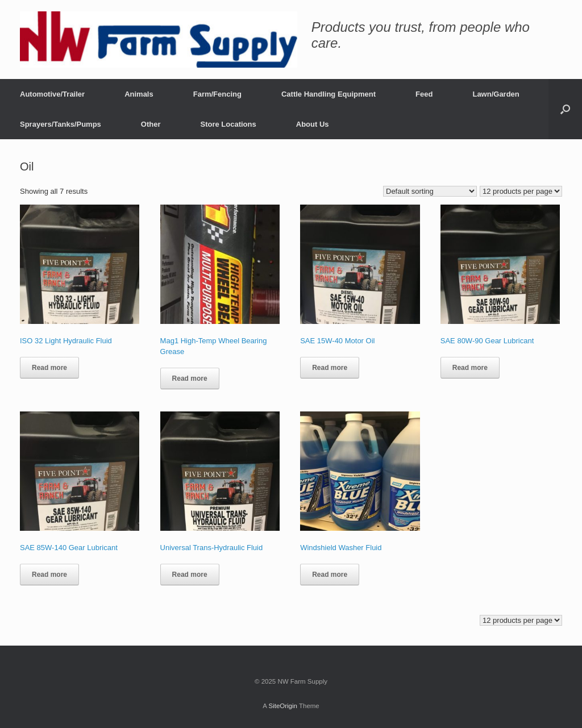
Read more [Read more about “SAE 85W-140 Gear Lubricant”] (49, 575)
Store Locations (228, 124)
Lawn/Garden (496, 94)
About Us (313, 124)
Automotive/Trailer (52, 94)
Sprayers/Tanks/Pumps (61, 124)
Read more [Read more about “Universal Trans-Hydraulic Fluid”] (190, 575)
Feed (424, 94)
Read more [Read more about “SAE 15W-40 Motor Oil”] (330, 368)
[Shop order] (430, 191)
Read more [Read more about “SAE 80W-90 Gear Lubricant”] (470, 368)
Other (151, 124)
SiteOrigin (283, 706)
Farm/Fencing (217, 94)
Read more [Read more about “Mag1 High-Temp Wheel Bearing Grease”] (190, 378)
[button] (565, 109)
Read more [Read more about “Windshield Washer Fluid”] (330, 575)
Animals (139, 94)
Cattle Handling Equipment (329, 94)
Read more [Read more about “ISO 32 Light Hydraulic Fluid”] (49, 368)
